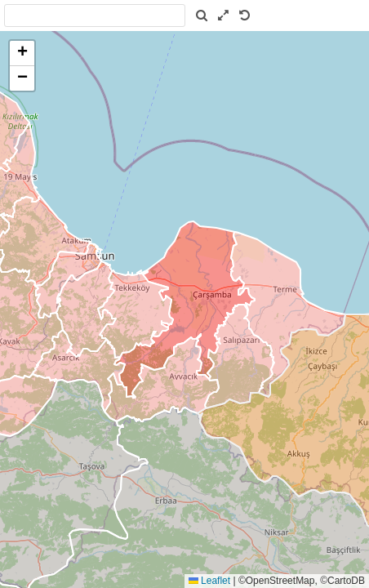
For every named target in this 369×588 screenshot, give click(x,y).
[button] (22, 53)
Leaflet (209, 581)
